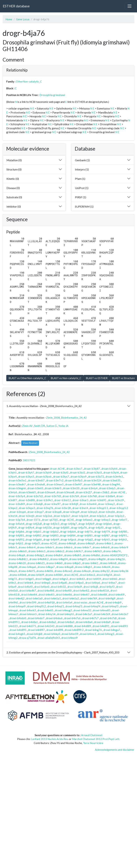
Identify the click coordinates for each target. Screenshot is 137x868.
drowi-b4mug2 (63, 610)
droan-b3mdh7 (17, 484)
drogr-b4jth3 (119, 539)
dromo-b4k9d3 (93, 551)
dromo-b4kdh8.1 (18, 559)
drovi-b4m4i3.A (100, 590)
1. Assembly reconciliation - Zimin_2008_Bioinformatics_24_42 (44, 406)
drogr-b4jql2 (85, 539)
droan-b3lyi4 (111, 472)
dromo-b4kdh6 (91, 555)
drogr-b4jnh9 (51, 539)
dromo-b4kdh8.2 (39, 559)
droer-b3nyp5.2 (119, 508)
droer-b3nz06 (107, 512)
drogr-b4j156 (44, 528)
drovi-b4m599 (28, 602)
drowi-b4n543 (46, 626)
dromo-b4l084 (54, 575)
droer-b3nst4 (80, 508)
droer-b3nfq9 (70, 504)
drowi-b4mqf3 (74, 606)
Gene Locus (23, 19)
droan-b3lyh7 (26, 472)
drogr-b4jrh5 (102, 539)
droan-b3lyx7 (61, 476)
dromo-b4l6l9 (36, 575)
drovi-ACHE (71, 575)
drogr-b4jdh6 (16, 532)
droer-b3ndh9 (17, 504)
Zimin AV (27, 426)
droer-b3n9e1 (45, 500)
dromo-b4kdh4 (54, 555)
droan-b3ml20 (71, 488)
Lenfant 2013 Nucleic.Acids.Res (49, 739)
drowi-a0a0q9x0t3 (49, 638)
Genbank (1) (82, 160)
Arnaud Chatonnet (92, 735)
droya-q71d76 (28, 638)
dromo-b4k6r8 (101, 547)
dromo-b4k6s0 (18, 551)
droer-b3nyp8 (53, 512)
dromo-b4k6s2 (56, 551)
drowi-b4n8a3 (66, 622)
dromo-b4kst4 (102, 567)
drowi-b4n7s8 (108, 618)
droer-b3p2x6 (44, 516)
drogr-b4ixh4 (16, 524)
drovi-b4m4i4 (29, 595)
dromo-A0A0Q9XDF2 (114, 555)
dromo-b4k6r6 (64, 547)
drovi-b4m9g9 (107, 598)
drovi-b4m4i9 (116, 595)
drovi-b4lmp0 (42, 583)
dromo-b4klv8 (108, 563)
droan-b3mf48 (92, 484)
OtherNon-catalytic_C (29, 81)
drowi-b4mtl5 (45, 610)
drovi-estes (81, 602)
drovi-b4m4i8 (99, 595)
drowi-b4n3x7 (120, 614)
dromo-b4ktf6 (45, 571)
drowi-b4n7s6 (72, 618)
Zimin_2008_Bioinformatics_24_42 (66, 418)
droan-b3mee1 (55, 484)
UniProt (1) (82, 188)
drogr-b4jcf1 (113, 528)
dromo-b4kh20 (17, 563)
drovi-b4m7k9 (89, 598)
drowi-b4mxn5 (28, 614)
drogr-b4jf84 (68, 535)
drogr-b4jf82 (33, 535)
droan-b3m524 (93, 480)
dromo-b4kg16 (116, 559)
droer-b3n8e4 (107, 496)
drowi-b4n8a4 (84, 622)
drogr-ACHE (67, 520)
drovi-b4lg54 (104, 575)
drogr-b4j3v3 (51, 524)
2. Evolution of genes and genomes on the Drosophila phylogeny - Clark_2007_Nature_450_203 (63, 652)
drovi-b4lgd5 (26, 579)
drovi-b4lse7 (109, 583)
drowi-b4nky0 (52, 634)
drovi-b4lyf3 (107, 587)
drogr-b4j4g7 (69, 524)
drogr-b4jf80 (119, 532)
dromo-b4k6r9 (120, 547)
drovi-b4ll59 (94, 579)
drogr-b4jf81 (16, 535)
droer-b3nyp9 (71, 512)
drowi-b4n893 (119, 626)
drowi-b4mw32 (82, 610)
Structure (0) (14, 169)
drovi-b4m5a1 (53, 598)
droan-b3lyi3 (94, 472)
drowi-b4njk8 (35, 634)
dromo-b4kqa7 (46, 567)
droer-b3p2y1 (98, 516)
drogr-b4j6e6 (104, 524)
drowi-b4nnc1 (88, 634)
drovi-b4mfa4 (64, 602)
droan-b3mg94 (111, 484)
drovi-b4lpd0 (60, 583)
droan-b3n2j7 (84, 492)
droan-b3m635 (112, 480)
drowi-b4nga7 (112, 630)
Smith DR (39, 426)
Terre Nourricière (93, 743)
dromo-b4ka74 (112, 551)
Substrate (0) (14, 197)
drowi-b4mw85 (102, 610)
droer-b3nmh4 (88, 504)
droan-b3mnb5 (27, 492)
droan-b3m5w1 (17, 480)
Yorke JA (63, 426)
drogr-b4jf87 (102, 535)
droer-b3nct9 (116, 500)
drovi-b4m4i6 (64, 595)
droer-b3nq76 (45, 508)
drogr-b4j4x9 (86, 524)
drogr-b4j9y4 (26, 528)
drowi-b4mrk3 (28, 610)
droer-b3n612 (63, 500)
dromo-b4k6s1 (37, 551)
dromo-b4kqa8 (65, 567)
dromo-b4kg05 (78, 559)
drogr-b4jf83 (51, 535)
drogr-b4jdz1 (34, 532)
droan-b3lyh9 (44, 472)
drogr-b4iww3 (84, 520)
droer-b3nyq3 (89, 512)
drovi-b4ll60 (110, 579)
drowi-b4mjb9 (113, 602)
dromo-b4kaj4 (17, 555)
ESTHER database (16, 6)
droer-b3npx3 (27, 508)
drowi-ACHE (96, 602)
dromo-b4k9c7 (74, 551)
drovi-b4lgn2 (60, 579)
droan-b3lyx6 (44, 476)
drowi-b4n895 (18, 630)
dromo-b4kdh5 (73, 555)
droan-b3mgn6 (17, 488)
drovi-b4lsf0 (25, 587)
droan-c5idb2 (101, 492)
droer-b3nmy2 (106, 504)
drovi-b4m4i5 (47, 595)
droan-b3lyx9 (79, 476)
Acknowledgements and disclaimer (115, 750)
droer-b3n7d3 (53, 496)
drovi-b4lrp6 (93, 583)
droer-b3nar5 (80, 500)
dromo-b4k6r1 (105, 543)
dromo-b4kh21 (36, 563)
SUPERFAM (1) (84, 206)
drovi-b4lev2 (87, 575)
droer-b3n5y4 (17, 496)
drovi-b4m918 (46, 602)
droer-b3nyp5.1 (99, 508)
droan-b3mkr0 (53, 488)
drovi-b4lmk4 (25, 583)
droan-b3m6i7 (36, 480)
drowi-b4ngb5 (17, 634)
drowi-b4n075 (28, 626)
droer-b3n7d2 (35, 496)
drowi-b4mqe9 (17, 606)
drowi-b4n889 (83, 626)
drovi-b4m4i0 (64, 590)
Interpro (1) (82, 169)
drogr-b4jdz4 (68, 532)
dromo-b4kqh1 (84, 567)
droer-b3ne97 (52, 504)
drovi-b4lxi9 (75, 587)
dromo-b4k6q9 (86, 543)
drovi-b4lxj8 (91, 587)
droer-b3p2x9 (80, 516)
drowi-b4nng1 (106, 634)
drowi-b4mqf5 (110, 606)
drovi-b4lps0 (76, 583)
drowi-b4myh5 (65, 614)
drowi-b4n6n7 (36, 618)
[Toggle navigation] (129, 6)
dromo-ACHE (49, 543)
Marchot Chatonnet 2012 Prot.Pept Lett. (96, 739)
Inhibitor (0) (14, 206)
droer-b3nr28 (63, 508)
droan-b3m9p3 (74, 480)
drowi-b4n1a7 (84, 614)
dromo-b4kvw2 (63, 571)
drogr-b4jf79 (102, 532)
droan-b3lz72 (96, 476)
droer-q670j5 (50, 520)
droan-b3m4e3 (114, 476)
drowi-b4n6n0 (18, 618)
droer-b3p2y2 (116, 516)
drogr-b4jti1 (16, 543)
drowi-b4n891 (101, 626)
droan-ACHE (57, 469)
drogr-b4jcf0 (96, 528)
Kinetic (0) (13, 179)
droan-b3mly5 (107, 488)
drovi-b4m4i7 (82, 595)
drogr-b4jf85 (85, 535)
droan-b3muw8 (65, 492)
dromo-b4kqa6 (27, 567)
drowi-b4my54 (47, 614)
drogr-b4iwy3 (102, 520)
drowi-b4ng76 (93, 630)
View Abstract (30, 443)
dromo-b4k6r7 (83, 547)
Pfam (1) (80, 179)
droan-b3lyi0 (61, 472)
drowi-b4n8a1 (30, 622)
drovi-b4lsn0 (42, 587)
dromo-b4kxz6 (82, 571)
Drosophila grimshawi (52, 95)
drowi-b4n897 (36, 630)
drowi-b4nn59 (70, 634)
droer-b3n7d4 (71, 496)
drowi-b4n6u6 (54, 618)
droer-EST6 (33, 520)
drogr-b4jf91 (119, 535)
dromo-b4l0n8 (18, 575)
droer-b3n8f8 (27, 500)
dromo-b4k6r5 (46, 547)
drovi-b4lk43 (77, 579)
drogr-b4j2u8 (34, 524)
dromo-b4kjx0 (72, 563)
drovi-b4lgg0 (43, 579)
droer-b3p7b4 (17, 520)
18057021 (29, 460)
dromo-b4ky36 (120, 571)
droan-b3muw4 (46, 492)
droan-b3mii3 (35, 488)
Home (9, 19)
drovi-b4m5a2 (71, 598)
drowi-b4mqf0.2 (36, 606)
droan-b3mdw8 (36, 484)
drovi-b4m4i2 (81, 590)
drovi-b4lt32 (58, 587)
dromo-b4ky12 (101, 571)
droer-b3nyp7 (36, 512)
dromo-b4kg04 (59, 559)
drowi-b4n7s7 (90, 618)
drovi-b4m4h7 (28, 590)
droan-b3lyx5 (26, 476)
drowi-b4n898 (55, 630)
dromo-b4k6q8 (67, 543)
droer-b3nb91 (98, 500)
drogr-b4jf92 (16, 539)
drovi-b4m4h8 (46, 590)
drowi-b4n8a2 (48, 622)
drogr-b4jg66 (34, 539)
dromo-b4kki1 (90, 563)
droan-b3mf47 (74, 484)
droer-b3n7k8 (89, 496)
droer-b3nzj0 (27, 516)
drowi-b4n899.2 (74, 630)
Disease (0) (13, 188)
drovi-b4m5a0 (34, 598)
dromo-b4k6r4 (27, 547)
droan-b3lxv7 (74, 469)
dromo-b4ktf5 (27, 571)
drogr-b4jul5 (32, 543)
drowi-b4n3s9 (102, 614)
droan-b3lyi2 (77, 472)
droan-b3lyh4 (109, 469)
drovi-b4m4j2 (17, 598)
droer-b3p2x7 (62, 516)
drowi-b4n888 (64, 626)
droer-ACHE (118, 492)
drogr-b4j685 (61, 528)
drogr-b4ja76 (79, 528)
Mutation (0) (14, 160)
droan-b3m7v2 (55, 480)
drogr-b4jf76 (85, 532)
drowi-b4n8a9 (102, 622)
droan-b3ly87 (92, 469)
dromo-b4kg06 (97, 559)
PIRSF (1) (81, 197)
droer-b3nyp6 (18, 512)
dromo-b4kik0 (54, 563)
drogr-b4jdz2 (51, 532)
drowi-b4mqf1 (56, 606)
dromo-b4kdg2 (35, 555)
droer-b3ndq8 (35, 504)
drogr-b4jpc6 (68, 539)
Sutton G (52, 426)
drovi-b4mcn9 (69, 638)
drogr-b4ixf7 (120, 520)
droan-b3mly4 (89, 488)
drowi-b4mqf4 (92, 606)
